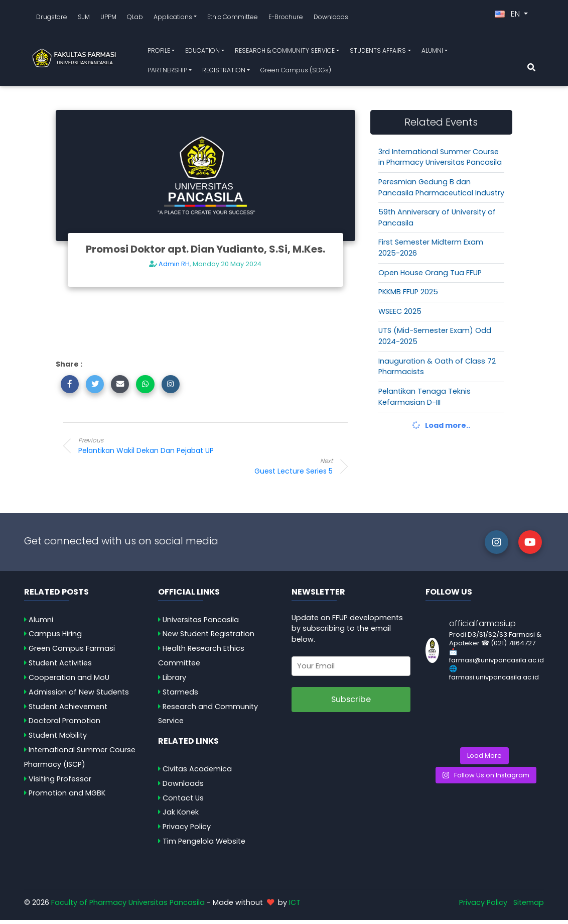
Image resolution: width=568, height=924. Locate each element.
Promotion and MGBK (67, 797)
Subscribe (351, 703)
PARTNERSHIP (167, 72)
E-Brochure (286, 18)
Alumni (41, 623)
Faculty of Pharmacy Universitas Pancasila (128, 906)
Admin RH (174, 268)
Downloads (331, 18)
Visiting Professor (60, 782)
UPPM (108, 18)
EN (508, 16)
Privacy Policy (187, 831)
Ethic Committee (233, 18)
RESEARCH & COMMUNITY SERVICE (285, 52)
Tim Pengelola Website (204, 845)
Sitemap (529, 906)
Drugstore (52, 18)
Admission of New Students (79, 696)
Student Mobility (58, 739)
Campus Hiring (55, 638)
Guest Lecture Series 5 (252, 470)
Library (174, 681)
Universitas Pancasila (201, 623)
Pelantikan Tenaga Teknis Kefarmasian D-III (424, 401)
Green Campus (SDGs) (296, 72)
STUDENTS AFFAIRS (378, 52)
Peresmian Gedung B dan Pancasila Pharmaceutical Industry (441, 191)
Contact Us (183, 801)
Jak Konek (181, 816)
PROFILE (159, 52)
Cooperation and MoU (69, 681)
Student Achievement (68, 710)
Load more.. (441, 429)
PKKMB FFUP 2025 (408, 296)
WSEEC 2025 (400, 315)
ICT (295, 906)
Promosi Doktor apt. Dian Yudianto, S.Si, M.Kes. (205, 253)
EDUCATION (202, 52)
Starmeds (180, 696)
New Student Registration (208, 638)
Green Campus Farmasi (72, 652)
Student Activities (60, 667)
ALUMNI (432, 52)
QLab (135, 18)
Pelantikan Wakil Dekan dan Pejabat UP (159, 449)
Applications (173, 18)
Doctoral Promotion (64, 725)
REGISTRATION (224, 72)
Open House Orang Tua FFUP (430, 276)
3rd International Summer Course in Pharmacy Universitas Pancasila (440, 161)
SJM (84, 18)
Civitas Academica (197, 773)
